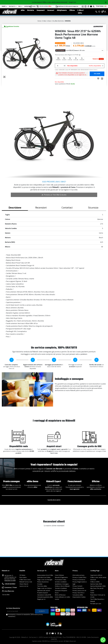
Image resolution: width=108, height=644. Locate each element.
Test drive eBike (42, 586)
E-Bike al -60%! (80, 13)
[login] (105, 13)
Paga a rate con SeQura (44, 588)
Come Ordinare (59, 575)
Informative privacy (78, 575)
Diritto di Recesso (60, 595)
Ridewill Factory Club (26, 582)
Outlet (92, 593)
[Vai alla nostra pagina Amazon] (58, 633)
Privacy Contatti (77, 586)
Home (39, 21)
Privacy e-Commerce (79, 580)
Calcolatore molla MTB (44, 595)
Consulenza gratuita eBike (45, 597)
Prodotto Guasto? (43, 593)
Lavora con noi (24, 586)
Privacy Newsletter (78, 588)
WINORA (68, 21)
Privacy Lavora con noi (79, 591)
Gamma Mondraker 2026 (98, 586)
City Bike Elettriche (58, 21)
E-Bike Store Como (25, 580)
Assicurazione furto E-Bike (45, 575)
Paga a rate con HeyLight (45, 580)
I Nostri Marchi (24, 584)
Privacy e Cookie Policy (79, 577)
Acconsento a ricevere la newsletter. (26, 616)
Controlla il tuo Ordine (44, 577)
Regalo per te (41, 599)
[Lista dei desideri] (99, 13)
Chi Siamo (22, 575)
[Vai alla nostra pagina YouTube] (53, 633)
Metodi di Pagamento (61, 577)
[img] (80, 55)
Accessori (51, 11)
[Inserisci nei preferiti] (99, 79)
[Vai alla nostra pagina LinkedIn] (61, 633)
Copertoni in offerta (96, 575)
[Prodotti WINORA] (98, 26)
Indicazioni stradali (10, 581)
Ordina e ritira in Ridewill (62, 586)
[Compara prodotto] (102, 79)
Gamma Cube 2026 (96, 584)
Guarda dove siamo (54, 500)
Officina (72, 11)
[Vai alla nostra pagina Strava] (55, 633)
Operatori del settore (44, 591)
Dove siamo (23, 577)
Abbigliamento (62, 11)
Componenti (41, 11)
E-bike (44, 21)
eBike (23, 11)
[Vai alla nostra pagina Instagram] (47, 633)
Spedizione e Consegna (62, 584)
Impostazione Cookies (79, 597)
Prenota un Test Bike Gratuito (54, 195)
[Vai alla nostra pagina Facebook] (50, 633)
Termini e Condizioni (61, 588)
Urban (49, 21)
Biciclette (31, 11)
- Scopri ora (72, 2)
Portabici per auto (96, 604)
